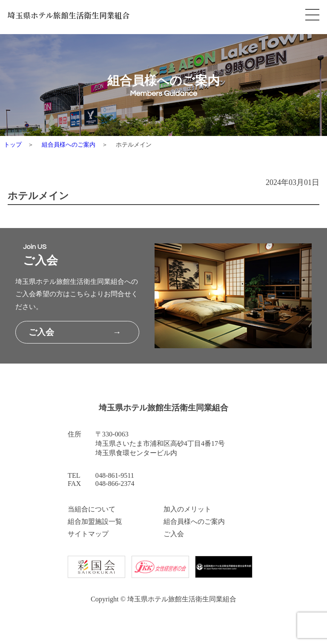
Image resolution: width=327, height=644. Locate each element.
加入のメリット (187, 509)
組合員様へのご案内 (69, 144)
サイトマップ (88, 534)
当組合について (92, 509)
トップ (13, 144)
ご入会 (174, 534)
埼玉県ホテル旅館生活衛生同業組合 (69, 15)
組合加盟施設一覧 (95, 522)
